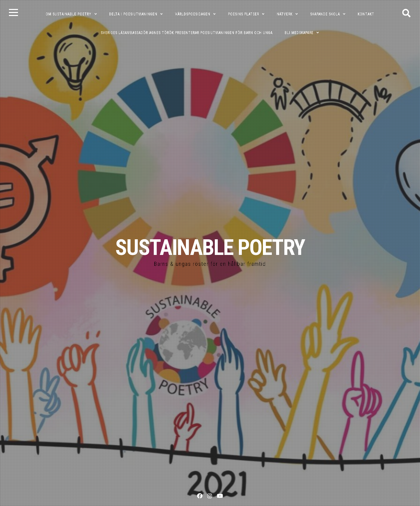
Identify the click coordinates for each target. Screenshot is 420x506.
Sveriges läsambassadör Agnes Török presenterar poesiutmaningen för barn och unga (187, 33)
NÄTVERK (285, 14)
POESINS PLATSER (244, 14)
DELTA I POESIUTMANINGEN (133, 14)
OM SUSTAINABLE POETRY (69, 14)
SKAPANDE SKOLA (325, 14)
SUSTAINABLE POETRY (210, 248)
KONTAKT (366, 14)
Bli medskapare (299, 33)
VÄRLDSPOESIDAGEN (193, 14)
